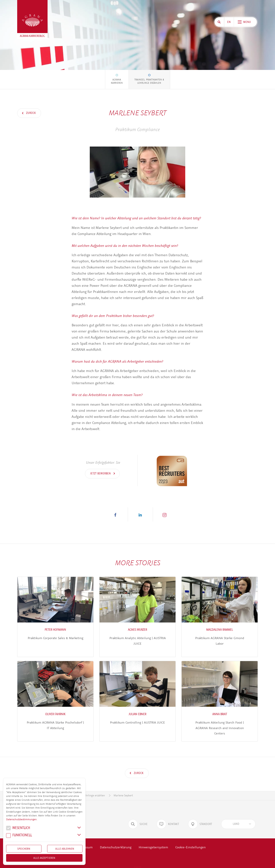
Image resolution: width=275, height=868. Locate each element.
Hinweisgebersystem (153, 842)
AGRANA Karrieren (117, 81)
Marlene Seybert (123, 790)
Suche (138, 819)
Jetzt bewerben (101, 473)
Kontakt (168, 819)
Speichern (24, 849)
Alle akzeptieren (44, 858)
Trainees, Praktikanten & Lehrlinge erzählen (149, 81)
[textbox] (236, 819)
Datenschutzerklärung (116, 842)
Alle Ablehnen (65, 849)
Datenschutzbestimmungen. (22, 819)
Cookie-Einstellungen (190, 842)
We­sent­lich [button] (18, 828)
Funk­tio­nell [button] (19, 836)
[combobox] (238, 819)
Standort (200, 819)
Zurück (31, 113)
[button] (115, 514)
